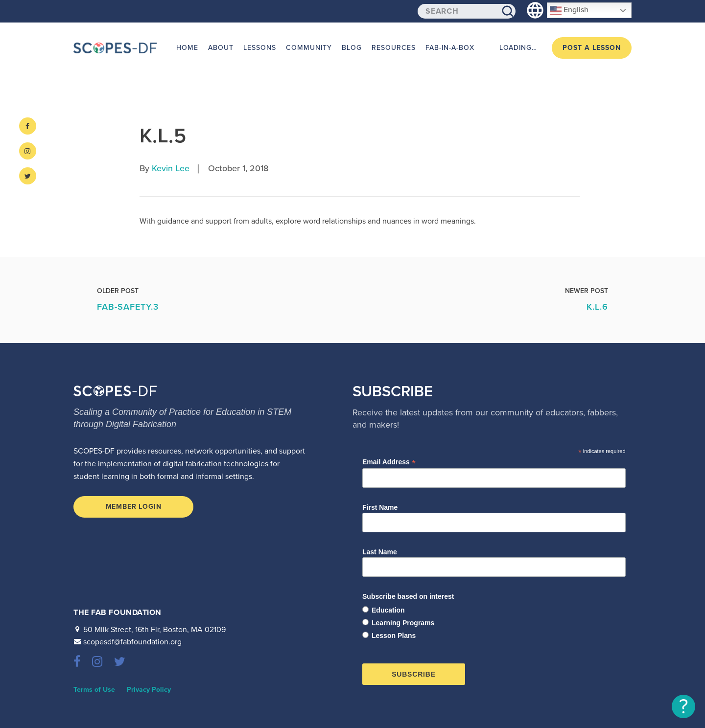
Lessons (260, 48)
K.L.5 (163, 136)
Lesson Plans (394, 636)
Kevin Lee (171, 168)
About (221, 48)
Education (388, 610)
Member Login (134, 507)
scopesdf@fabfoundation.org (132, 642)
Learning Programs (403, 623)
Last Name (380, 552)
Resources (394, 48)
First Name (380, 507)
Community (309, 48)
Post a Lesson (592, 48)
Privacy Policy (149, 690)
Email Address (389, 462)
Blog (352, 48)
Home (187, 48)
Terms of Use (94, 690)
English (569, 10)
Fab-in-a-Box (450, 48)
